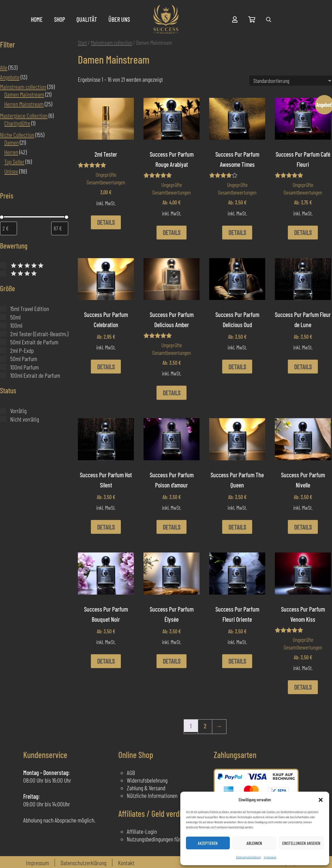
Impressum (270, 857)
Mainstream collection (112, 42)
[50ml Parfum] (3, 359)
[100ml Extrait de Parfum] (3, 375)
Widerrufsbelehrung (147, 780)
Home (37, 19)
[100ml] (3, 325)
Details (106, 222)
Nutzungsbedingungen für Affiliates (163, 839)
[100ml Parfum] (3, 367)
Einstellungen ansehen (301, 843)
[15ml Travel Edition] (3, 309)
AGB (131, 772)
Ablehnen (254, 843)
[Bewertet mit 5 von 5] (3, 265)
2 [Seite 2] (205, 726)
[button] (321, 800)
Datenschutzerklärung (249, 857)
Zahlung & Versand (146, 788)
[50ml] (3, 317)
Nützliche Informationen (152, 795)
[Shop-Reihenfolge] (291, 81)
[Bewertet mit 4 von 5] (3, 273)
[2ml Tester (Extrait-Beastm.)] (3, 334)
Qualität (87, 19)
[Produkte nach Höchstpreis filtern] (60, 228)
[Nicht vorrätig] (3, 419)
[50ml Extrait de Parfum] (3, 342)
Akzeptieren (208, 843)
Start (82, 42)
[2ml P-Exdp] (3, 350)
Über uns (119, 19)
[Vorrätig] (3, 411)
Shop (60, 19)
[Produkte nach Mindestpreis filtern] (8, 228)
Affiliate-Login (142, 831)
